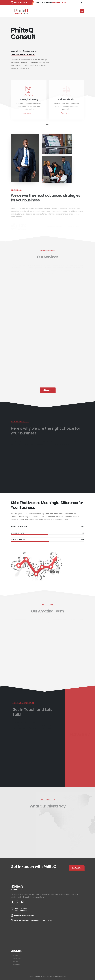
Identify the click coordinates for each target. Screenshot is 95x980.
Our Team (16, 961)
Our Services (17, 958)
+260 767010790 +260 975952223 (21, 909)
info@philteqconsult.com (24, 915)
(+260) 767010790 (21, 2)
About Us (16, 955)
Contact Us (16, 964)
